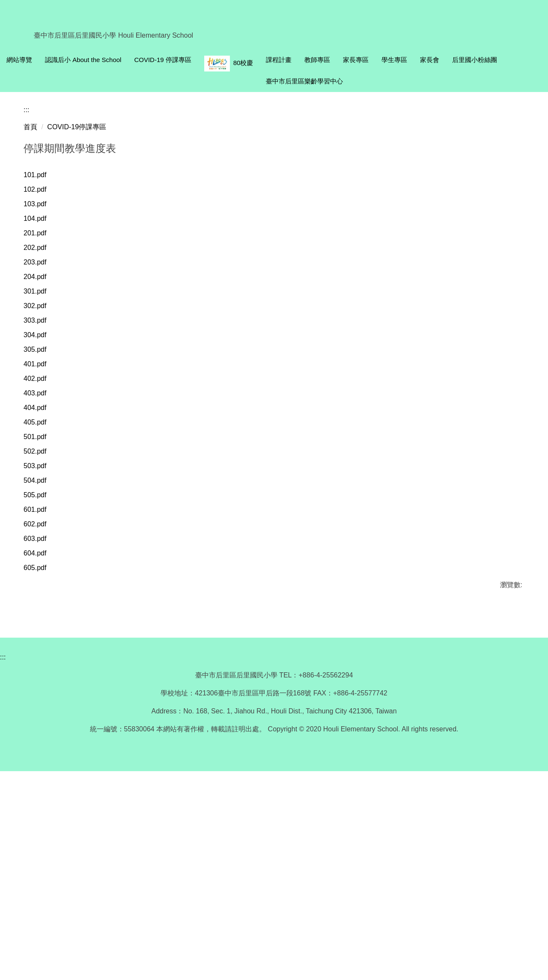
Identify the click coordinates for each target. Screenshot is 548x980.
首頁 (30, 300)
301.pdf (40, 474)
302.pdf (40, 490)
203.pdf (40, 443)
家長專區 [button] (440, 59)
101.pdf (40, 348)
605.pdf (40, 775)
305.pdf (40, 538)
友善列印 (113, 819)
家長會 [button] (514, 59)
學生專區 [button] (478, 59)
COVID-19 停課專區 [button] (246, 59)
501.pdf (40, 633)
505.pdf (40, 696)
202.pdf (40, 427)
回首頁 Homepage (90, 59)
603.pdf (40, 744)
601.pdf (40, 712)
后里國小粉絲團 (372, 80)
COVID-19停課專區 (77, 300)
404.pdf (40, 601)
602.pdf (40, 728)
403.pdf (40, 585)
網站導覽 (38, 59)
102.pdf (40, 364)
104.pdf (40, 395)
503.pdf (40, 664)
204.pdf (40, 459)
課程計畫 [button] (363, 59)
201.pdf (40, 411)
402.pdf (40, 569)
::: (9, 59)
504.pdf (40, 680)
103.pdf (40, 379)
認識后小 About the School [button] (167, 59)
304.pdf (40, 522)
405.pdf (40, 617)
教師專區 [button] (401, 59)
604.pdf (40, 759)
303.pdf (40, 506)
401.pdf (40, 554)
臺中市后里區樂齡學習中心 (446, 80)
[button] (6, 178)
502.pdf (40, 649)
